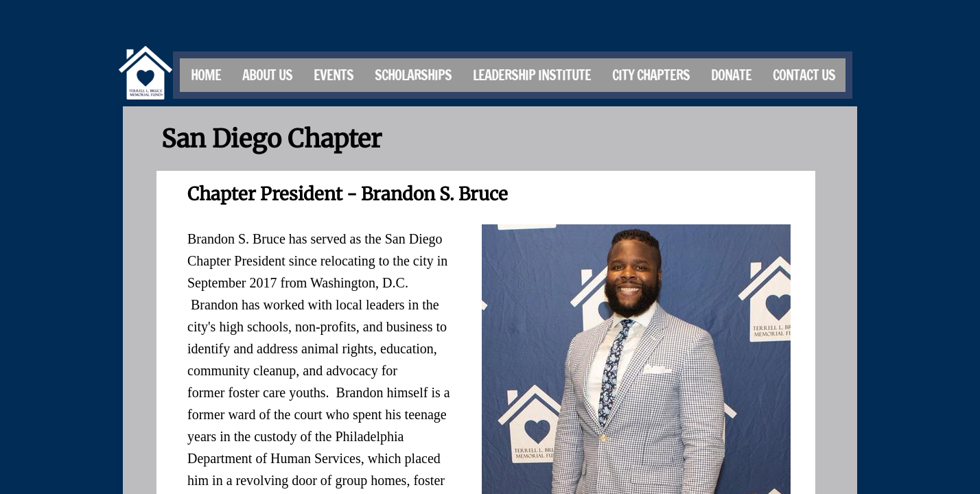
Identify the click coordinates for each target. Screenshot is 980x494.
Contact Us (804, 75)
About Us (267, 75)
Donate (731, 75)
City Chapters (651, 75)
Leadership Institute (532, 75)
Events (334, 75)
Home (206, 75)
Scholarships (413, 75)
